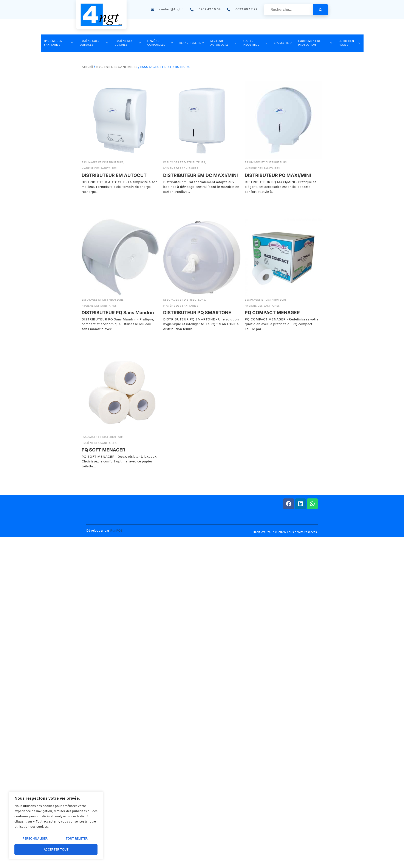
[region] (56, 826)
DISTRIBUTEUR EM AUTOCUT (114, 175)
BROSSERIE (283, 43)
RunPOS (116, 531)
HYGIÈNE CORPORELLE (160, 43)
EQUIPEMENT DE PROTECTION (315, 43)
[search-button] (320, 10)
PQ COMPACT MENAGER (260, 353)
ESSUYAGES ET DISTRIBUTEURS (103, 163)
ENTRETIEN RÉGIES (349, 43)
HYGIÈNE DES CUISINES (128, 43)
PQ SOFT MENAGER (103, 490)
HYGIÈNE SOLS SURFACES (94, 43)
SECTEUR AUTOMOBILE (223, 43)
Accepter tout (56, 849)
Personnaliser (35, 839)
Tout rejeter (77, 839)
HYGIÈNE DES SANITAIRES (58, 43)
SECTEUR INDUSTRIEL (255, 43)
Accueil (87, 67)
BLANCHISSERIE (192, 43)
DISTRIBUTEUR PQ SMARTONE (173, 353)
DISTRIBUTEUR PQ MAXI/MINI (230, 215)
